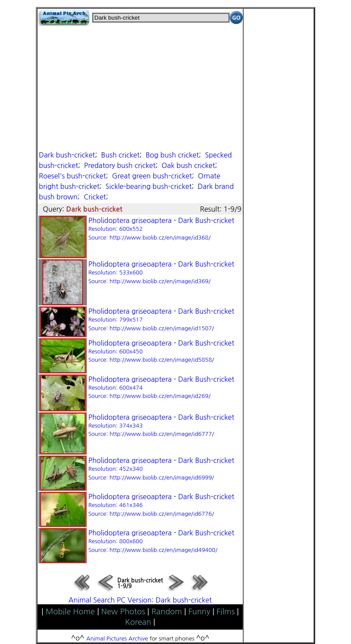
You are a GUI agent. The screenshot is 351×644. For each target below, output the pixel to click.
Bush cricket (120, 155)
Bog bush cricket (172, 155)
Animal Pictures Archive (117, 639)
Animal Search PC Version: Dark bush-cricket (140, 600)
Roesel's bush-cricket (72, 176)
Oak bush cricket (188, 165)
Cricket (95, 197)
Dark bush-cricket (67, 155)
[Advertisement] (140, 87)
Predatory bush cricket (120, 165)
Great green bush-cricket (152, 176)
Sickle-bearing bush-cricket (149, 186)
